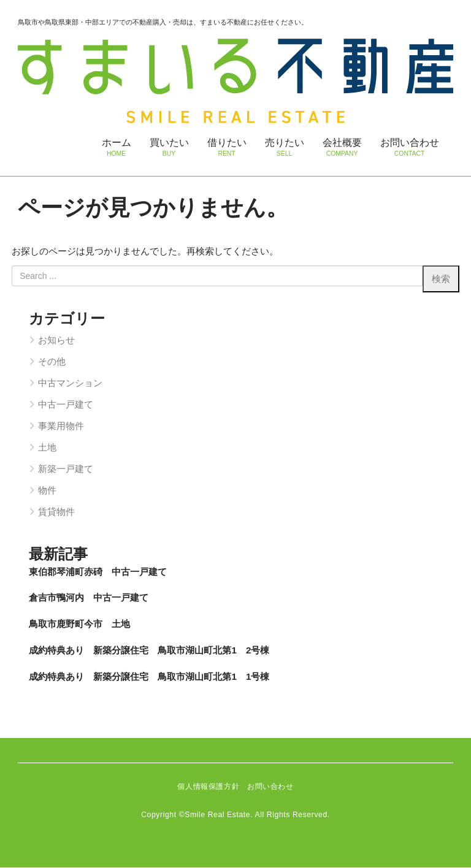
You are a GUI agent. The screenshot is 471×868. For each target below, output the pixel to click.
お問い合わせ (270, 788)
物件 (47, 491)
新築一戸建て (66, 469)
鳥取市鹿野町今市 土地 (79, 624)
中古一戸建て (66, 405)
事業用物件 (61, 426)
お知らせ (56, 341)
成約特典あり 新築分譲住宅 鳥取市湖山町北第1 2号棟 (149, 651)
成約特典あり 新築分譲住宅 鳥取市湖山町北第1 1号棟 (149, 677)
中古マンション (70, 384)
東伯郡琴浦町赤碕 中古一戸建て (98, 572)
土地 (47, 448)
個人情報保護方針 (208, 788)
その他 (52, 363)
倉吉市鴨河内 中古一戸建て (89, 599)
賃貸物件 (56, 512)
